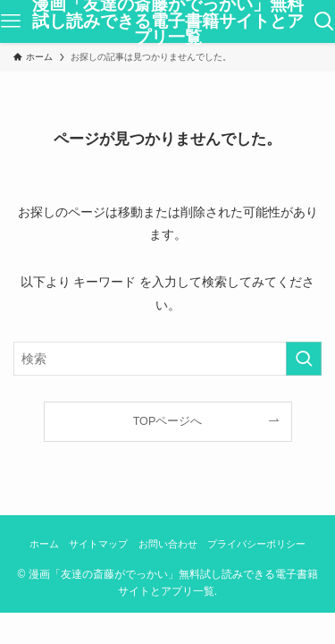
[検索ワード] (167, 359)
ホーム (44, 544)
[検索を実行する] (304, 359)
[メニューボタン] (11, 21)
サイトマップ (98, 544)
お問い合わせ (168, 544)
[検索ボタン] (324, 21)
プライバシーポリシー (256, 544)
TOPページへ (168, 421)
